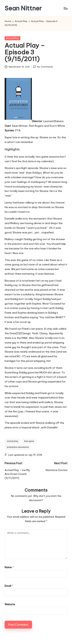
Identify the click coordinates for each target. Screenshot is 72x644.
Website (10, 604)
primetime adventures (18, 447)
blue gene (29, 441)
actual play (13, 441)
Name (9, 567)
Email (9, 586)
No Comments (43, 67)
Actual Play (12, 38)
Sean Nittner (23, 8)
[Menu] (65, 8)
